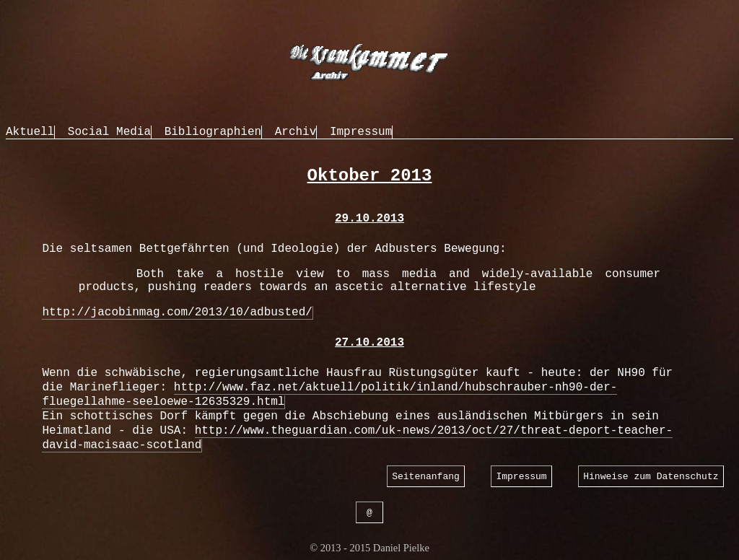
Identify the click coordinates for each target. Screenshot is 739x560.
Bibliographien (213, 132)
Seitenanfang (426, 477)
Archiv (296, 132)
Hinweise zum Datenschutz (651, 477)
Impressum (361, 132)
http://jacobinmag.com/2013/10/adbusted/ (177, 312)
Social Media (109, 132)
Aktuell (30, 132)
